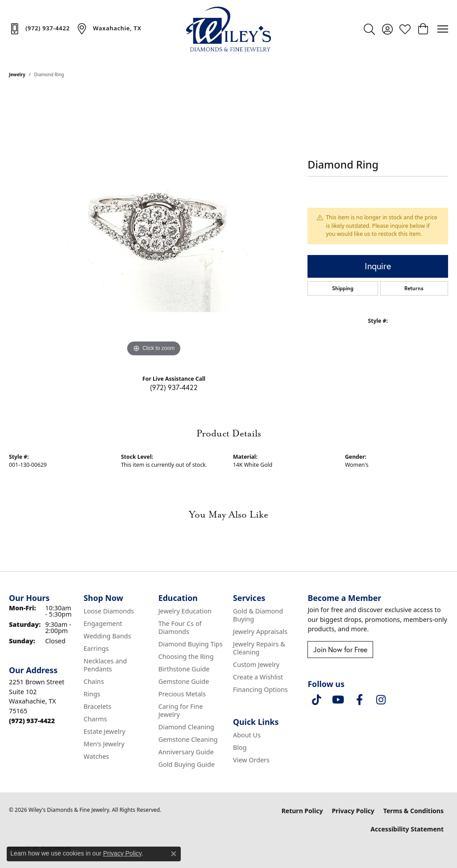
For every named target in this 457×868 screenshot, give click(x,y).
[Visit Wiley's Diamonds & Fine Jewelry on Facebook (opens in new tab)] (359, 700)
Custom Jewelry (256, 664)
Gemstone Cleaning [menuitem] (188, 739)
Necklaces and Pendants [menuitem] (105, 665)
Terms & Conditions (413, 811)
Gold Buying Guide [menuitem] (187, 764)
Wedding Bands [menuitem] (107, 636)
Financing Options (260, 689)
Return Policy (302, 811)
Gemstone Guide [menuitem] (184, 681)
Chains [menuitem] (94, 681)
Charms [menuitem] (95, 719)
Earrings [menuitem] (96, 648)
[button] (369, 29)
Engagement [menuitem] (103, 623)
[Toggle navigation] (443, 29)
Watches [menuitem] (96, 756)
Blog (240, 747)
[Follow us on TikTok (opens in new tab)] (316, 700)
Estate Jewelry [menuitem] (104, 731)
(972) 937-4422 (174, 387)
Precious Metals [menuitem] (182, 694)
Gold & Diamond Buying (258, 615)
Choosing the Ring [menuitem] (186, 656)
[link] (39, 29)
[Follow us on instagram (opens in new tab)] (381, 700)
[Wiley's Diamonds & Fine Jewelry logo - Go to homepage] (228, 29)
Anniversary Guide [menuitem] (186, 752)
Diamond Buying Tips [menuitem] (191, 644)
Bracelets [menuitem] (97, 706)
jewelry (17, 74)
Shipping (343, 288)
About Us (247, 735)
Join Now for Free (340, 649)
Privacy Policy (353, 811)
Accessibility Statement (407, 829)
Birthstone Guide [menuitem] (184, 669)
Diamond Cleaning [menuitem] (186, 727)
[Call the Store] (32, 721)
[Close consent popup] (174, 854)
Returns (414, 288)
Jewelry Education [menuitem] (185, 611)
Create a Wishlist (258, 677)
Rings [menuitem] (92, 694)
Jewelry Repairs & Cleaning (259, 648)
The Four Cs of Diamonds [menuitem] (180, 627)
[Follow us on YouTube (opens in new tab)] (338, 700)
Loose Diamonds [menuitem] (109, 611)
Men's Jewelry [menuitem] (104, 744)
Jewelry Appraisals (260, 631)
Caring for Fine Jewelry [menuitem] (181, 710)
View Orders (251, 760)
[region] (154, 225)
